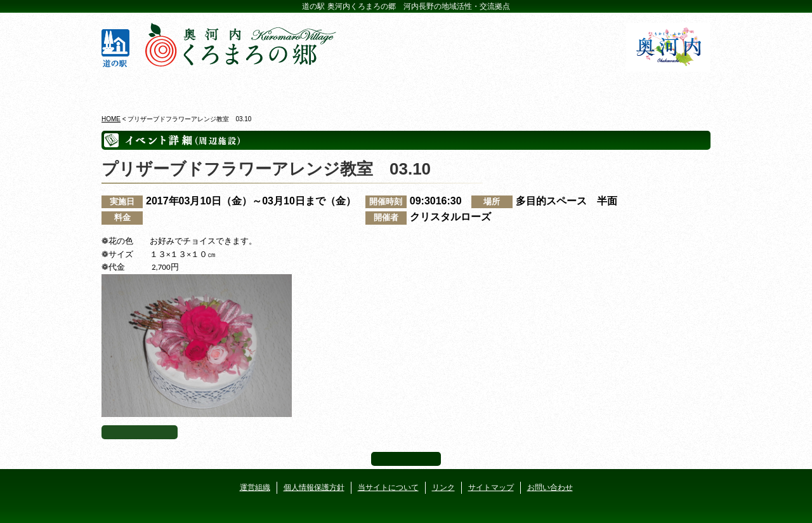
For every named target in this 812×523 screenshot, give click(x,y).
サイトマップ (491, 487)
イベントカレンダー (355, 88)
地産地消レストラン (457, 88)
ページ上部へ (406, 459)
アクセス (661, 88)
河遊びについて (559, 88)
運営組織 (255, 487)
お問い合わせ (550, 487)
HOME (111, 119)
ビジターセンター (253, 88)
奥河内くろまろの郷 (151, 88)
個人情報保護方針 (314, 487)
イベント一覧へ (140, 432)
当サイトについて (388, 487)
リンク (443, 487)
